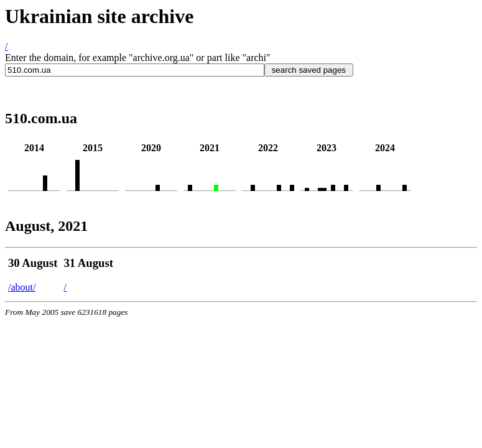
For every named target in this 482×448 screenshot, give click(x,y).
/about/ (22, 287)
